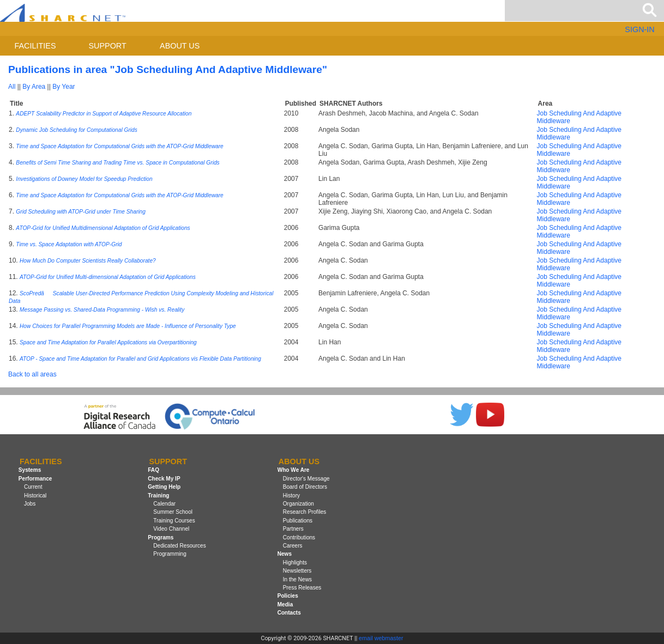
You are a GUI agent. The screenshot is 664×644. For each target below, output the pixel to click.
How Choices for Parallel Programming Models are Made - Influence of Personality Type (128, 326)
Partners (293, 529)
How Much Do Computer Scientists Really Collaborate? (88, 261)
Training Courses (174, 521)
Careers (293, 546)
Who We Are (294, 470)
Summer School (173, 512)
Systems (30, 470)
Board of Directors (305, 487)
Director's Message (306, 479)
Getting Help (164, 487)
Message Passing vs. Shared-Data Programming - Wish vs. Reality (102, 310)
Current (33, 487)
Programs (161, 537)
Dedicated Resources (179, 546)
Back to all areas (32, 374)
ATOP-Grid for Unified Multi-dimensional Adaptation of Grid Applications (108, 277)
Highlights (295, 563)
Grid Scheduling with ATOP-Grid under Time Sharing (81, 212)
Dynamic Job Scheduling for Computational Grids (77, 130)
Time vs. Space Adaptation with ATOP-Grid (69, 244)
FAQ (153, 470)
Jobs (30, 504)
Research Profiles (305, 512)
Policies (288, 596)
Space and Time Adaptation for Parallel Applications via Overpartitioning (108, 342)
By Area (34, 87)
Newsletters (297, 571)
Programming (170, 554)
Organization (298, 504)
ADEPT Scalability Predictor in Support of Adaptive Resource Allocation (104, 114)
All (12, 87)
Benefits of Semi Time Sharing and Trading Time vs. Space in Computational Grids (117, 163)
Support (107, 46)
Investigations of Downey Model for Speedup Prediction (84, 179)
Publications (298, 521)
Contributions (299, 537)
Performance (35, 479)
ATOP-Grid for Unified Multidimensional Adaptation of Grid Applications (103, 228)
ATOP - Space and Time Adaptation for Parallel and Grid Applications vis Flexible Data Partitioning (140, 359)
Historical (35, 496)
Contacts (289, 613)
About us (180, 46)
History (291, 496)
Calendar (164, 504)
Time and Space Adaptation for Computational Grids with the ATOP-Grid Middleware (119, 146)
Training (158, 496)
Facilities (35, 46)
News (285, 554)
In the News (297, 579)
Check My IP (164, 479)
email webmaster (381, 638)
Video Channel (171, 529)
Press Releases (302, 588)
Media (285, 604)
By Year (64, 87)
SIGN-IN (639, 29)
